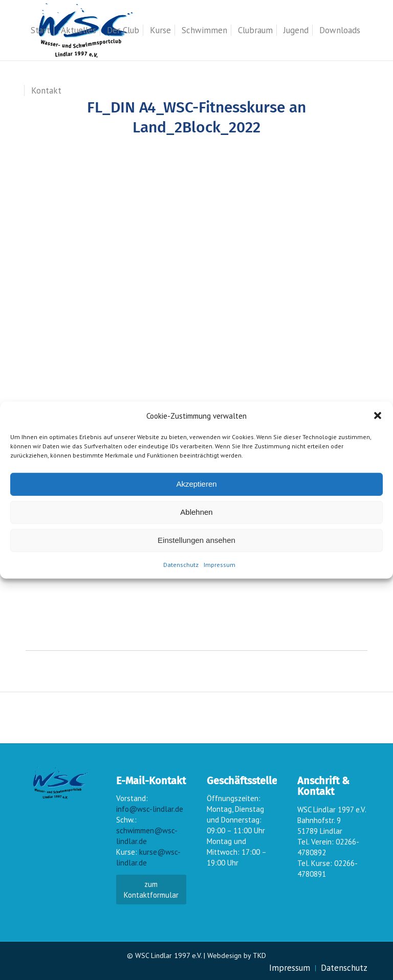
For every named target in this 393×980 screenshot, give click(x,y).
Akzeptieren (196, 484)
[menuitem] (40, 30)
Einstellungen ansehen (196, 540)
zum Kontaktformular (151, 890)
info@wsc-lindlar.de (150, 809)
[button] (378, 416)
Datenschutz (181, 565)
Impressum (220, 565)
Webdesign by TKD (237, 955)
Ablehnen (196, 512)
